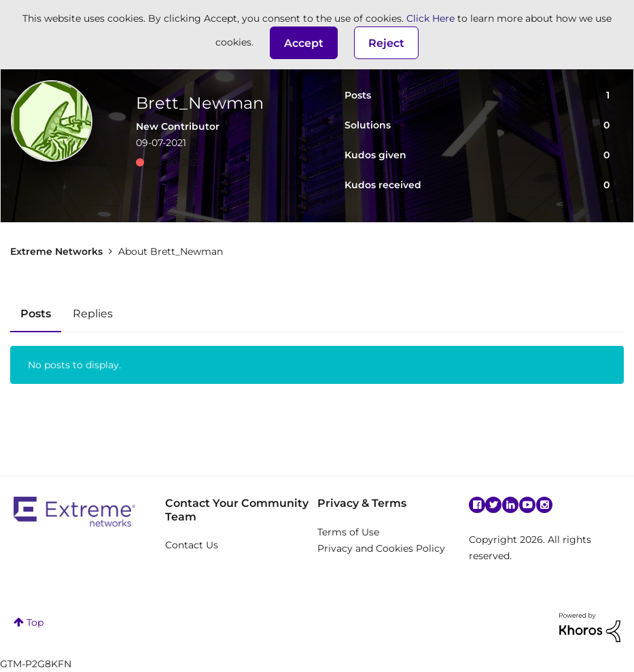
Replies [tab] (93, 314)
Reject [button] (386, 43)
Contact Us (192, 545)
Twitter (493, 505)
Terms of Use (348, 532)
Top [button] (35, 622)
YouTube (527, 505)
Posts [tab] (36, 314)
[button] (304, 43)
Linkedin (510, 505)
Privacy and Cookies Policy (381, 548)
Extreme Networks (56, 251)
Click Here (430, 18)
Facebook (477, 505)
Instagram (544, 505)
